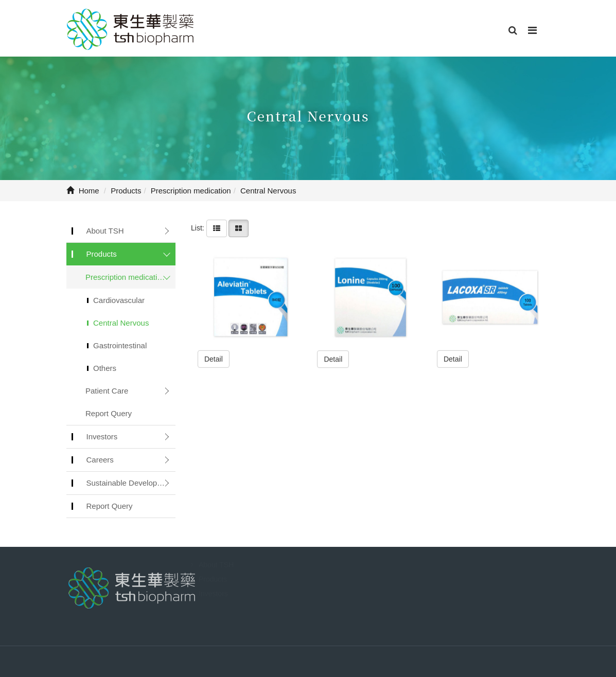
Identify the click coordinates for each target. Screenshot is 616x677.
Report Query (109, 413)
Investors (102, 437)
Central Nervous (121, 323)
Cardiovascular (119, 300)
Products (102, 254)
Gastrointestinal (120, 345)
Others (105, 368)
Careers (100, 460)
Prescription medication (126, 277)
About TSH (105, 231)
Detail (214, 359)
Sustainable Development (130, 483)
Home (83, 191)
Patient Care (107, 391)
